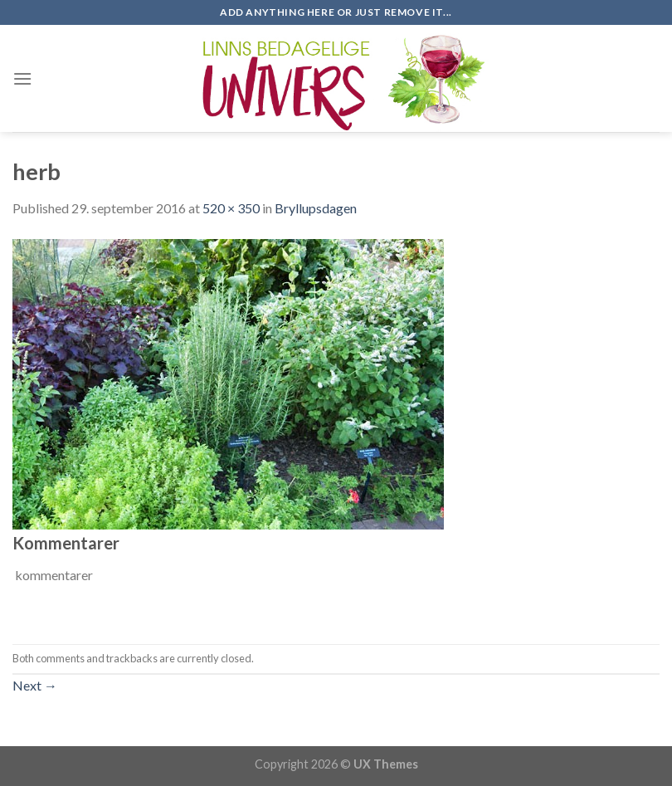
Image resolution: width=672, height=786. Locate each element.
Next (35, 685)
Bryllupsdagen (316, 208)
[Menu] (22, 78)
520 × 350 (231, 208)
